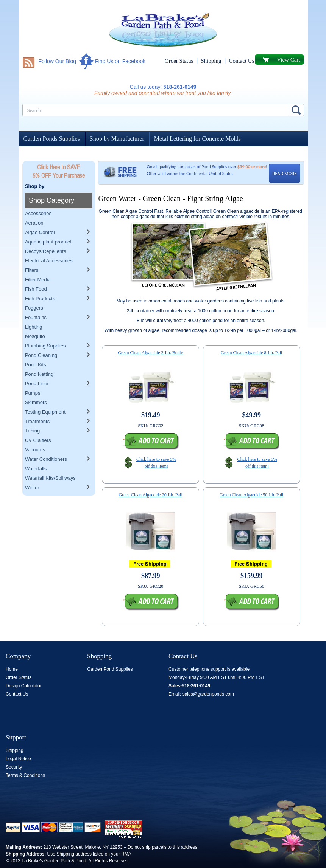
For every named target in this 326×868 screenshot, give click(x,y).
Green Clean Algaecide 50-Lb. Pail (251, 495)
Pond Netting (39, 359)
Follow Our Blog (58, 61)
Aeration (34, 207)
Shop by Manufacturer (117, 139)
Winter (32, 472)
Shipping (211, 61)
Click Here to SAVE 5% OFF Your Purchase (59, 171)
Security (14, 767)
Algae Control (40, 217)
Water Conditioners (46, 444)
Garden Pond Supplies (110, 669)
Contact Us (241, 61)
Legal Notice (18, 759)
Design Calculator (24, 686)
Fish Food (36, 274)
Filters (32, 255)
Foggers (34, 292)
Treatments (37, 406)
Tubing (32, 415)
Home (12, 669)
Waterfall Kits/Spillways (50, 463)
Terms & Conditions (25, 775)
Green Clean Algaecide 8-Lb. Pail (251, 353)
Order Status (179, 61)
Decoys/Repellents (45, 236)
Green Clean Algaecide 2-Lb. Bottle (151, 353)
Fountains (36, 302)
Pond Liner (37, 368)
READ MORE (284, 173)
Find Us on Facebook (120, 61)
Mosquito (35, 321)
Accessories (38, 198)
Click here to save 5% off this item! (156, 463)
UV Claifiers (38, 425)
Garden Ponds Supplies (52, 139)
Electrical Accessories (49, 245)
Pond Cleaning (41, 340)
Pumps (33, 377)
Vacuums (35, 434)
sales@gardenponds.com (208, 694)
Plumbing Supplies (45, 330)
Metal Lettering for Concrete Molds (197, 139)
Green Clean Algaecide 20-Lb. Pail (151, 495)
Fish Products (40, 283)
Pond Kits (36, 349)
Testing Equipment (45, 396)
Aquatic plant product (48, 226)
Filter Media (38, 264)
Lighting (34, 311)
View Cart (288, 60)
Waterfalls (36, 453)
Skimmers (36, 387)
